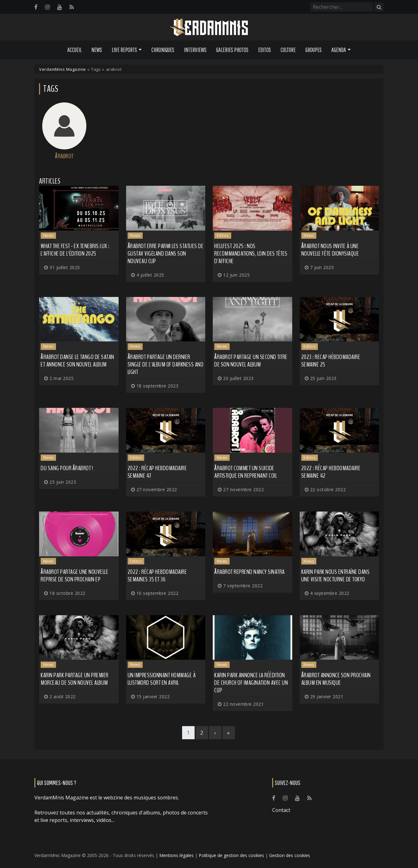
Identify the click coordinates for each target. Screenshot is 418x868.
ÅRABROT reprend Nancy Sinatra (250, 572)
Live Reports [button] (124, 50)
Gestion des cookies (290, 855)
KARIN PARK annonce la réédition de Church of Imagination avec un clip (251, 683)
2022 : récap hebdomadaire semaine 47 (157, 472)
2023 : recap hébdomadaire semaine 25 (331, 361)
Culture (288, 50)
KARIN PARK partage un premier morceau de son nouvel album (75, 679)
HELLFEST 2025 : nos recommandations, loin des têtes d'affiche (251, 254)
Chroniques (163, 50)
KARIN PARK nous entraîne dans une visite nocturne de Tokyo (336, 576)
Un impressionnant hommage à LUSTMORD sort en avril (162, 679)
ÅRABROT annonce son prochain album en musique (336, 679)
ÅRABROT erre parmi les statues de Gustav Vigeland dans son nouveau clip (166, 254)
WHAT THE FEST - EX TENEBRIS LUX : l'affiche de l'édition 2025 (75, 250)
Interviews (195, 50)
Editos (265, 50)
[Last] (229, 733)
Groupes (313, 50)
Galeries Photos (232, 50)
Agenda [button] (339, 50)
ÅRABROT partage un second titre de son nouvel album (251, 361)
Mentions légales (176, 855)
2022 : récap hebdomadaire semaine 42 (331, 472)
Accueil (74, 50)
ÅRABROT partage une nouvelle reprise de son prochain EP (74, 576)
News (97, 50)
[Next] (215, 733)
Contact (281, 810)
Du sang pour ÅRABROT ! (67, 468)
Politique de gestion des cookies (231, 855)
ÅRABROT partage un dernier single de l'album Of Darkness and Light (166, 364)
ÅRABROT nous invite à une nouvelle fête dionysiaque (330, 250)
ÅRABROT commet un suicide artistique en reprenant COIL (246, 472)
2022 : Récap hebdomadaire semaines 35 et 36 (157, 576)
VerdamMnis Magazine (63, 69)
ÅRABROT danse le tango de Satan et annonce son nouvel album (77, 361)
